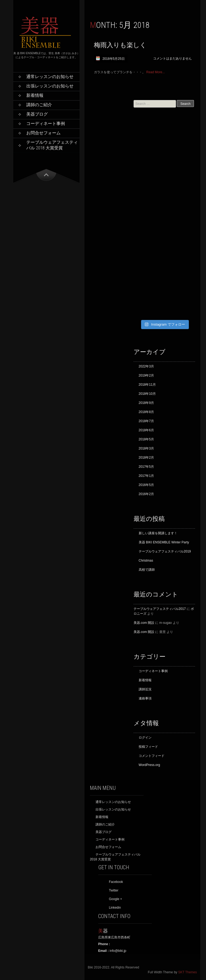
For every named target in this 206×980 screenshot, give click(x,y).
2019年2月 (146, 375)
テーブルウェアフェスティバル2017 (160, 609)
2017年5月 (146, 467)
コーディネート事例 (46, 124)
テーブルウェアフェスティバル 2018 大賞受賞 (52, 145)
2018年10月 (147, 394)
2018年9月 (146, 403)
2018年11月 (147, 385)
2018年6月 (146, 430)
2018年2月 (146, 458)
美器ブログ (37, 114)
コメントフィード (152, 756)
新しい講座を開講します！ (158, 533)
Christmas (146, 561)
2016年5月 (146, 485)
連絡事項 (145, 698)
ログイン (145, 738)
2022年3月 (146, 366)
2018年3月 (146, 448)
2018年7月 (146, 421)
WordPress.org (149, 765)
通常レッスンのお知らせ (50, 77)
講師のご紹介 (39, 105)
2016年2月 (146, 494)
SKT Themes (187, 972)
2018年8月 (146, 412)
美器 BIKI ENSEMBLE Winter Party (164, 542)
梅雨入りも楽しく (120, 45)
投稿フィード (148, 747)
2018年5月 (146, 439)
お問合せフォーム (43, 133)
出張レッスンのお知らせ (50, 86)
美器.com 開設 (144, 623)
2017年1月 (146, 476)
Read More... (155, 72)
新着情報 (35, 95)
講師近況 (145, 689)
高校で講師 (147, 570)
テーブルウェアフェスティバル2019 (165, 551)
